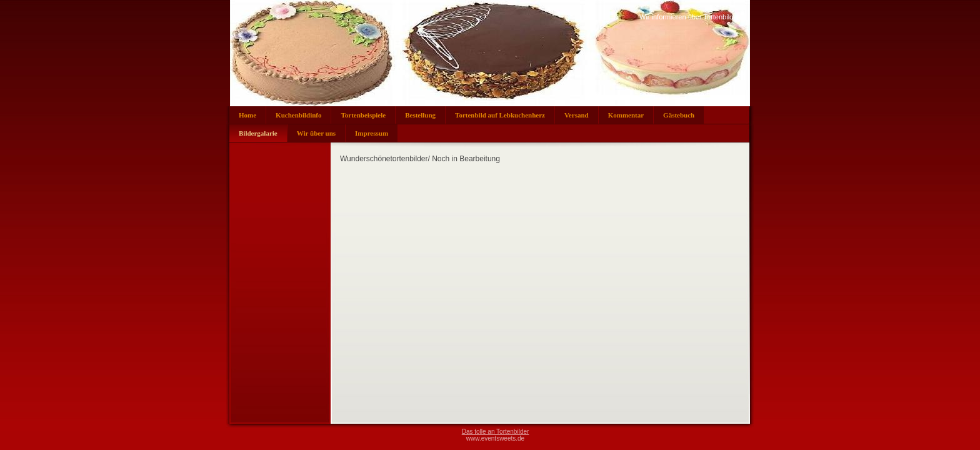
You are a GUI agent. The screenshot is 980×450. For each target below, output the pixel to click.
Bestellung (420, 115)
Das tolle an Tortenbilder (496, 432)
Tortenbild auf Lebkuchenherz (500, 115)
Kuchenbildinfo (298, 115)
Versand (577, 115)
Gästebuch (679, 115)
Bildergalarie (258, 133)
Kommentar (626, 115)
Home (247, 115)
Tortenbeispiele (363, 115)
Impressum (372, 133)
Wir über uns (316, 133)
